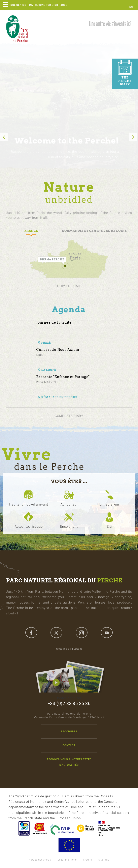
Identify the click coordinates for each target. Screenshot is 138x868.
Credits (88, 860)
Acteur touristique (29, 527)
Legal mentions (67, 860)
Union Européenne (69, 845)
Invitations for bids (44, 5)
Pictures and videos (69, 670)
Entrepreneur (109, 504)
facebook (31, 633)
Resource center (14, 5)
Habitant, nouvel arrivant (29, 504)
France (109, 828)
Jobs (64, 5)
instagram (81, 633)
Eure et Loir (86, 828)
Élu (109, 527)
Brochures (69, 731)
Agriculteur (69, 504)
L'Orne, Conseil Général (62, 828)
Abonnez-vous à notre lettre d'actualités (69, 762)
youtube (107, 633)
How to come (69, 286)
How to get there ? (40, 860)
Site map (104, 860)
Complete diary (69, 416)
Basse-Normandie (40, 828)
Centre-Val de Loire (24, 828)
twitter (56, 633)
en (131, 7)
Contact (69, 745)
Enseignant (69, 527)
